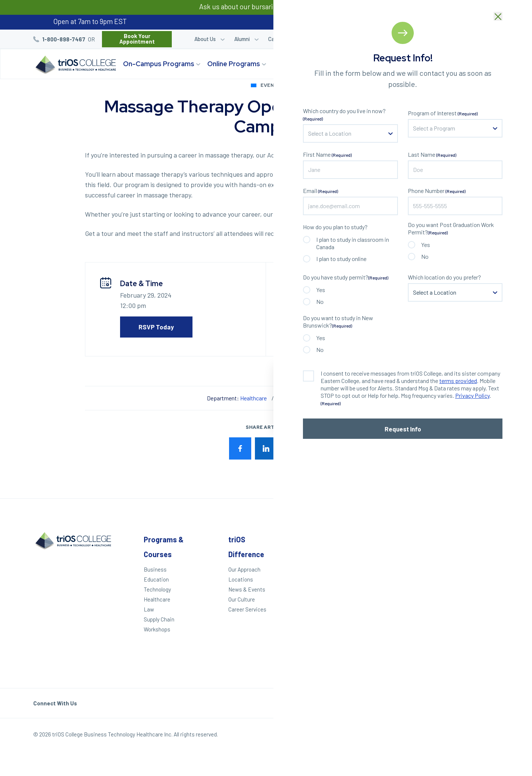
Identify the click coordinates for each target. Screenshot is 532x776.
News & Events (247, 589)
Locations (357, 64)
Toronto (474, 630)
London (474, 565)
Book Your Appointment (137, 39)
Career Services (287, 39)
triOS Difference (300, 64)
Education (156, 579)
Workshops (157, 629)
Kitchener (477, 575)
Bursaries (482, 39)
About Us (205, 39)
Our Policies (485, 736)
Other (391, 539)
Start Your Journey (452, 64)
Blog (455, 39)
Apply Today (316, 569)
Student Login (341, 39)
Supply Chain (159, 619)
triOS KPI (392, 655)
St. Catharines (478, 587)
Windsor (315, 398)
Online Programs (234, 64)
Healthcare (253, 398)
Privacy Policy (446, 736)
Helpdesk (393, 630)
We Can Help (316, 579)
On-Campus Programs (159, 64)
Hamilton (476, 600)
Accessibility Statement (397, 643)
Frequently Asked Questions (403, 617)
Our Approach (244, 569)
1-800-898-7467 (64, 39)
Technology (157, 589)
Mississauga (480, 610)
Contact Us (395, 604)
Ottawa (474, 640)
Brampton (477, 620)
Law (149, 609)
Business (155, 569)
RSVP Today (156, 327)
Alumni (242, 39)
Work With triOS (400, 594)
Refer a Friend (423, 39)
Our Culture (242, 599)
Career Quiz (382, 39)
